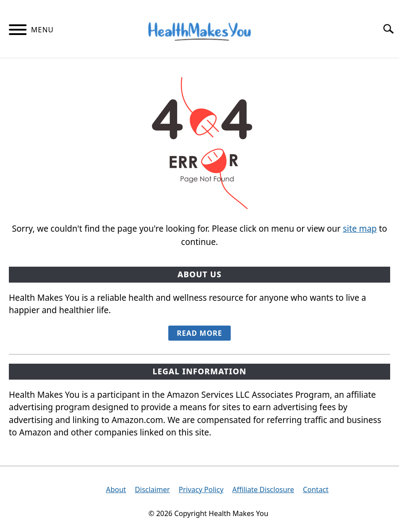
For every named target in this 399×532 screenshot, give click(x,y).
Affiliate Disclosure (263, 489)
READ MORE (199, 333)
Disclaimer (153, 489)
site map (360, 229)
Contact (316, 489)
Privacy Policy (201, 489)
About (116, 489)
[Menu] (18, 31)
